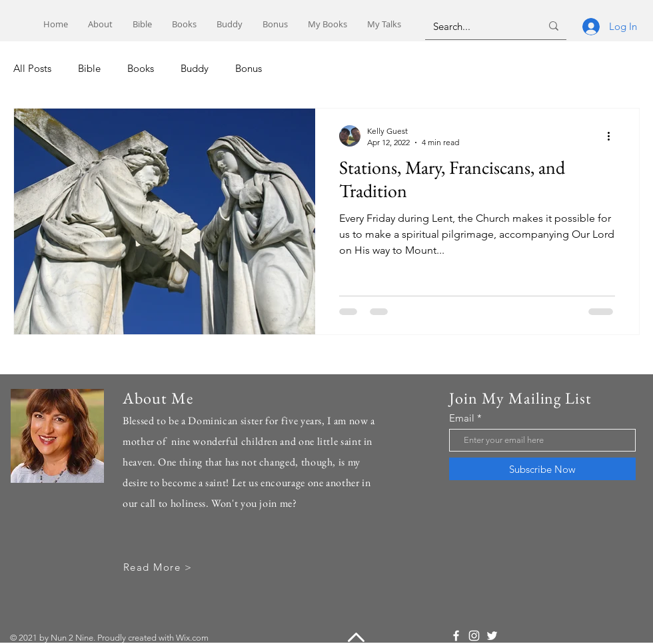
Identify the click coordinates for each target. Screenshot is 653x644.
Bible (89, 68)
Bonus (249, 68)
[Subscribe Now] (542, 469)
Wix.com (192, 638)
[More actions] (613, 136)
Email (462, 418)
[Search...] (477, 26)
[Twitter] (492, 636)
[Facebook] (456, 636)
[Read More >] (159, 567)
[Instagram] (474, 636)
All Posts (32, 68)
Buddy (195, 68)
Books (141, 68)
